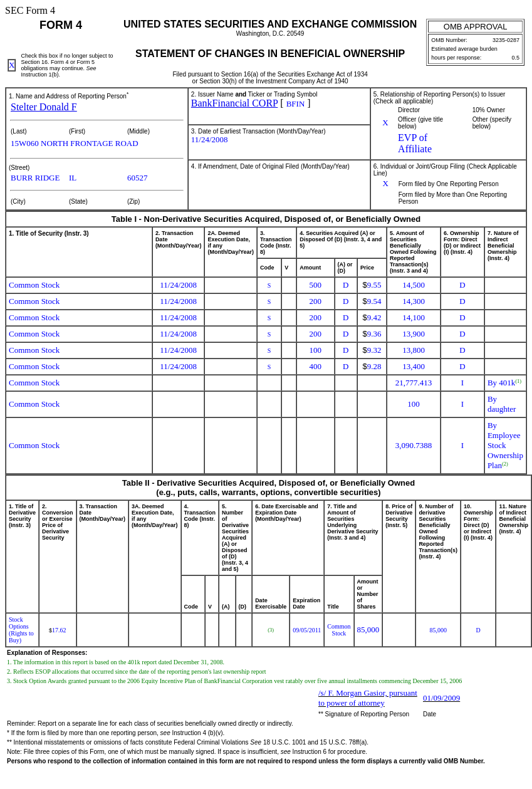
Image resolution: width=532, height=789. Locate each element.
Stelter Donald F (44, 107)
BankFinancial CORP (235, 103)
